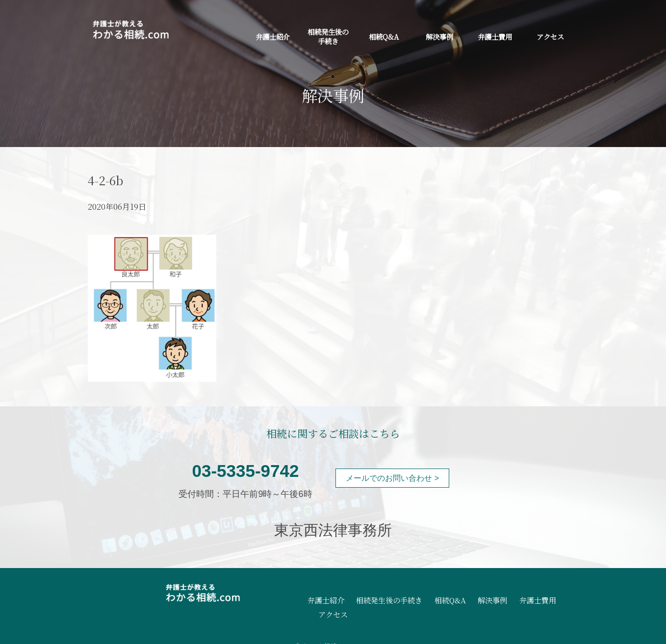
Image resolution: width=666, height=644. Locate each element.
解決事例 (439, 37)
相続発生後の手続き (328, 36)
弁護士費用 (495, 37)
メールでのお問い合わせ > (392, 478)
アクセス (550, 37)
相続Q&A (384, 37)
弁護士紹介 (273, 37)
